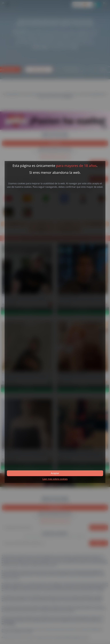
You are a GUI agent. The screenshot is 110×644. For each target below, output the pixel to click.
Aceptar (55, 473)
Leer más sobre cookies (55, 479)
